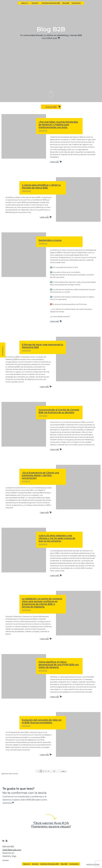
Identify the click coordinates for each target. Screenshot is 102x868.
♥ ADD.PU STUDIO (93, 864)
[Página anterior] (36, 771)
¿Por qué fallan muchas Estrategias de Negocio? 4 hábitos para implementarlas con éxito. (59, 126)
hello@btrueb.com (12, 850)
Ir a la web (51, 107)
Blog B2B (66, 3)
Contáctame (76, 3)
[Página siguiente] (59, 771)
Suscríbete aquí (50, 38)
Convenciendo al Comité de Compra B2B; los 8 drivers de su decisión (59, 413)
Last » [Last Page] (64, 771)
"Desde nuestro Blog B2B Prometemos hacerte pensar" (51, 825)
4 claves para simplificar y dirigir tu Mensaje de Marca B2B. (43, 188)
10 (54, 771)
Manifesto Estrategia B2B (51, 3)
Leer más (55, 162)
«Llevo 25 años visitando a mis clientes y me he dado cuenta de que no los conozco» (59, 540)
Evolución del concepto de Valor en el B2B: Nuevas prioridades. (43, 723)
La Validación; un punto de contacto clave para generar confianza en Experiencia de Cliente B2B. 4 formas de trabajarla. (43, 604)
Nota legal (6, 860)
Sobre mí (25, 3)
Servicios (36, 3)
